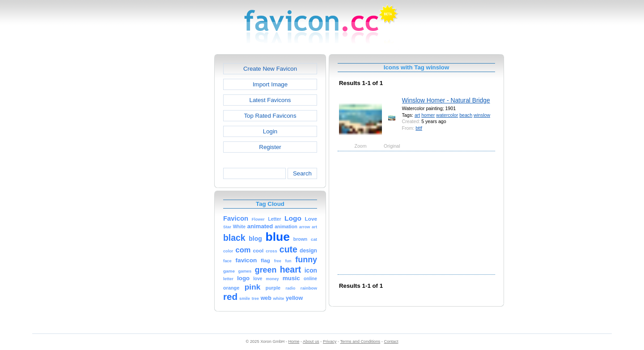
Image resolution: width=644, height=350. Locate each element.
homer (428, 115)
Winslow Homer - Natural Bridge (446, 100)
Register (270, 147)
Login (270, 131)
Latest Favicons (270, 100)
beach (466, 115)
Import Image (270, 84)
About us (311, 341)
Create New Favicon (270, 69)
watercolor (447, 115)
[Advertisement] (176, 188)
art (417, 115)
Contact (391, 341)
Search (302, 173)
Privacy (330, 341)
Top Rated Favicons (270, 116)
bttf (419, 128)
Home (294, 341)
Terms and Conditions (360, 341)
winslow (482, 115)
